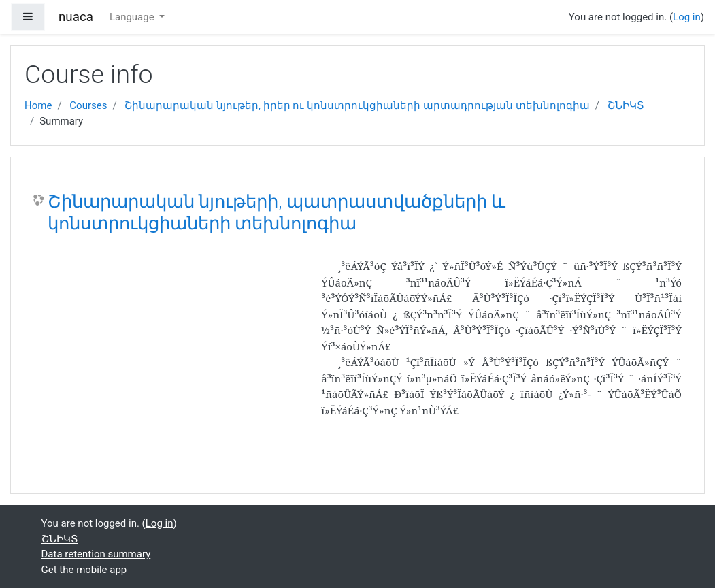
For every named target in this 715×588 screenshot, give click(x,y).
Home (38, 105)
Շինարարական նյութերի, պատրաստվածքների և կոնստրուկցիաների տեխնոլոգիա (277, 212)
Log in (687, 17)
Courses (88, 105)
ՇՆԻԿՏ (626, 105)
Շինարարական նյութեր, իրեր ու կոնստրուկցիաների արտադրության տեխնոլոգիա (357, 105)
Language (133, 17)
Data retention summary (96, 554)
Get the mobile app (84, 570)
